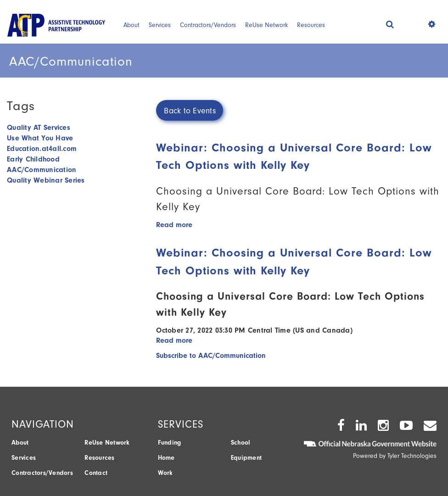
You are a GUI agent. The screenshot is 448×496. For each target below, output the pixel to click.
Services (160, 25)
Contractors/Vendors (208, 25)
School (241, 443)
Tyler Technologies (412, 456)
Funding (170, 443)
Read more (174, 225)
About (132, 25)
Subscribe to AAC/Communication (211, 356)
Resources (311, 25)
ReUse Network (266, 25)
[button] (390, 24)
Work (165, 473)
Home (166, 458)
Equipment (246, 458)
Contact (96, 473)
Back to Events (190, 111)
